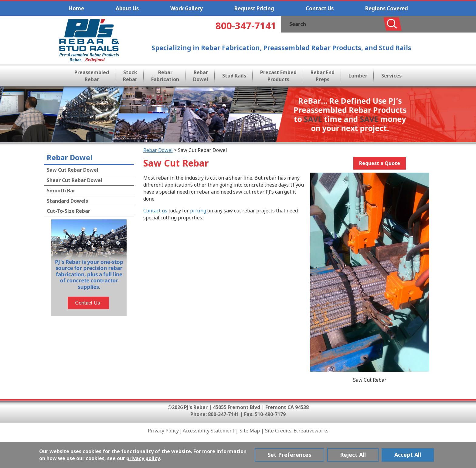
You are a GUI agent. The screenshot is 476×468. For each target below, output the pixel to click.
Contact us (155, 211)
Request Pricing (254, 8)
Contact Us (320, 8)
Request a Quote (380, 163)
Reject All (353, 455)
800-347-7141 (246, 26)
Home (76, 8)
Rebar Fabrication (165, 76)
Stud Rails (234, 76)
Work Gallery (187, 8)
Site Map (250, 431)
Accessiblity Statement (209, 431)
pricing (198, 211)
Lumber (358, 76)
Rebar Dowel (201, 76)
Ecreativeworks (311, 431)
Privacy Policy (163, 431)
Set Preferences (289, 455)
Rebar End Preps (323, 76)
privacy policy (143, 458)
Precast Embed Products (278, 76)
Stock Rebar (130, 76)
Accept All (408, 455)
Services (391, 76)
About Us (127, 8)
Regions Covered (387, 8)
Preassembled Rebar (92, 76)
